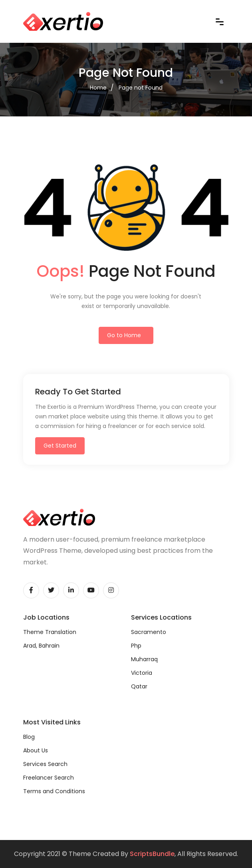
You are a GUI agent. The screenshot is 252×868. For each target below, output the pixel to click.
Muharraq (144, 659)
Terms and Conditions (54, 791)
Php (136, 646)
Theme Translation (50, 632)
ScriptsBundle (152, 854)
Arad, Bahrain (41, 646)
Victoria (142, 673)
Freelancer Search (49, 778)
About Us (36, 750)
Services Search (45, 764)
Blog (29, 737)
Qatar (139, 686)
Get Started (60, 446)
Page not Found (141, 88)
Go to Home (124, 335)
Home (98, 88)
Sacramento (149, 632)
